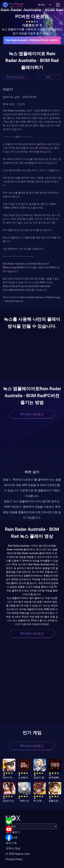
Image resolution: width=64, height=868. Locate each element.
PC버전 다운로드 (16, 77)
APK (48, 77)
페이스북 (11, 843)
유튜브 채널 (13, 848)
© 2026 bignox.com (18, 854)
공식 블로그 (13, 832)
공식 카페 (12, 838)
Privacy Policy (14, 859)
